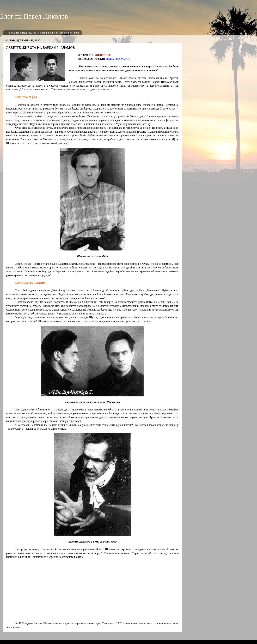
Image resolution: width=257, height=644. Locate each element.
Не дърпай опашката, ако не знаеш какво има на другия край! (43, 33)
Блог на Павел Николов (34, 16)
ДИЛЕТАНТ (103, 55)
